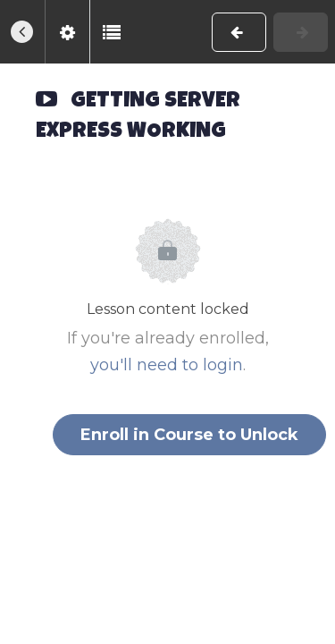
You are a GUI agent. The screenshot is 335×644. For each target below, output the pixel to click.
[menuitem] (67, 32)
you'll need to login (167, 365)
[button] (22, 32)
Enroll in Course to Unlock (189, 435)
